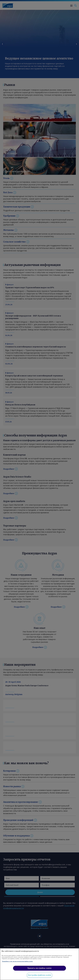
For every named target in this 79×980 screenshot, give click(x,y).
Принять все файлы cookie (39, 968)
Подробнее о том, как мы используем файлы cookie (17, 961)
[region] (39, 964)
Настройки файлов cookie (39, 975)
